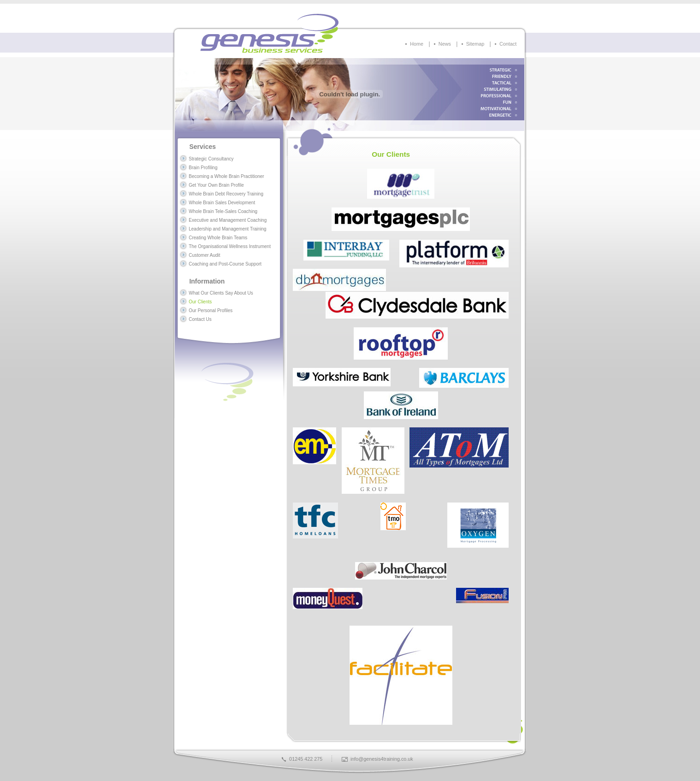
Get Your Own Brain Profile (216, 185)
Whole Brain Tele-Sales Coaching (223, 211)
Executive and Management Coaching (228, 220)
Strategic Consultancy (211, 159)
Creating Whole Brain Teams (218, 238)
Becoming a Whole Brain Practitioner (226, 176)
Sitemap (475, 44)
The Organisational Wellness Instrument (230, 246)
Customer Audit (204, 255)
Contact (508, 44)
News (445, 44)
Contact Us (200, 319)
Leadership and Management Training (227, 229)
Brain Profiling (203, 168)
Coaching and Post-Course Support (225, 264)
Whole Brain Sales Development (222, 203)
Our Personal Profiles (211, 311)
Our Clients (200, 302)
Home (417, 44)
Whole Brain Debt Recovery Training (226, 194)
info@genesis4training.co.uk (382, 759)
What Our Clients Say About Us (221, 293)
